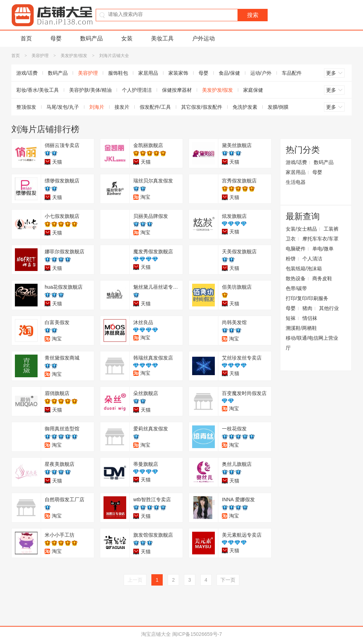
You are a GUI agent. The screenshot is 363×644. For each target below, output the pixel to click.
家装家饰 (178, 73)
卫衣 (291, 239)
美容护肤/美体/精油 (90, 90)
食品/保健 (229, 73)
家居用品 (148, 73)
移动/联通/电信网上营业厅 (312, 343)
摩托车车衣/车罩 (320, 239)
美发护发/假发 (74, 56)
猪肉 (307, 308)
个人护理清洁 (137, 90)
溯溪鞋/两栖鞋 (301, 328)
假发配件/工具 (155, 107)
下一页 (228, 580)
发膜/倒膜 (278, 107)
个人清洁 (312, 259)
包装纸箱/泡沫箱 (304, 269)
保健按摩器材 (177, 90)
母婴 (56, 38)
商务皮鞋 (322, 278)
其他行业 (329, 308)
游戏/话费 (27, 73)
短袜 (291, 318)
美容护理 (40, 56)
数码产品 (91, 38)
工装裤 (331, 229)
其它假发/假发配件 (202, 107)
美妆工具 (162, 38)
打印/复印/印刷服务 (307, 298)
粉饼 (291, 259)
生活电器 (296, 182)
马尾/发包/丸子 (63, 107)
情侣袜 (310, 318)
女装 (127, 38)
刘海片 (97, 107)
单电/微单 (323, 249)
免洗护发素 (245, 107)
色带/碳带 (296, 288)
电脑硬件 (296, 249)
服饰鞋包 (118, 73)
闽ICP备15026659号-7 (197, 634)
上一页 (135, 580)
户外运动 (203, 38)
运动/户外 (261, 73)
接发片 (122, 107)
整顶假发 (26, 107)
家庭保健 (253, 90)
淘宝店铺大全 (156, 634)
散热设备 (296, 278)
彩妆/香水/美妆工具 (38, 90)
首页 (26, 38)
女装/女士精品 (301, 229)
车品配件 (292, 73)
